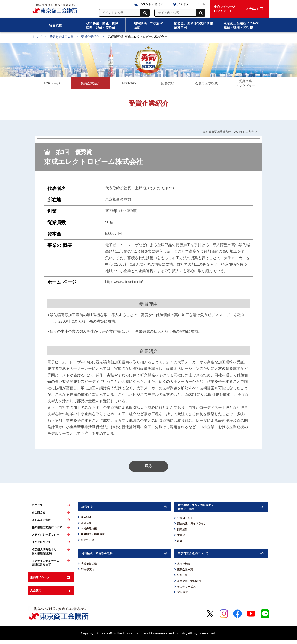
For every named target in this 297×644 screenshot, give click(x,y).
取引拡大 (86, 526)
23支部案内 (88, 573)
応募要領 (168, 84)
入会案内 (36, 594)
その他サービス (186, 590)
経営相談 (86, 521)
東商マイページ (40, 581)
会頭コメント (185, 522)
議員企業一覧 (185, 573)
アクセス (37, 509)
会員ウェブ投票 (207, 84)
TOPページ (52, 84)
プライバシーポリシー (45, 538)
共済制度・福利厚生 (93, 538)
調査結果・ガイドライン (192, 527)
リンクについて (41, 546)
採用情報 (182, 596)
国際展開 (182, 533)
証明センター (89, 543)
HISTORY (129, 84)
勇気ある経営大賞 (61, 37)
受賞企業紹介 (90, 37)
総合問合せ (39, 516)
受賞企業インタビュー (245, 84)
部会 (180, 544)
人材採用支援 (89, 532)
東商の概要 (184, 567)
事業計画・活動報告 (189, 584)
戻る (148, 470)
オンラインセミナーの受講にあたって (45, 566)
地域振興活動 (89, 567)
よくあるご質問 (41, 524)
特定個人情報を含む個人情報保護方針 (44, 555)
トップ (37, 37)
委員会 (181, 538)
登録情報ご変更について (47, 531)
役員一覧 (182, 579)
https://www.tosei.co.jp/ (124, 284)
